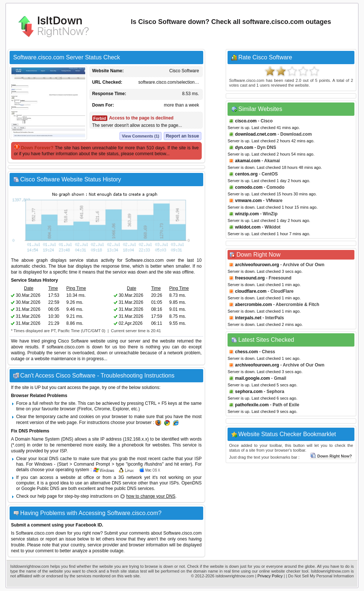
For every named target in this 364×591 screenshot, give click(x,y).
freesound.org (250, 278)
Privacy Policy (270, 576)
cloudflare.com (251, 291)
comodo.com (249, 187)
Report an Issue (183, 136)
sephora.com (249, 392)
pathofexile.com (252, 405)
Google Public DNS (40, 489)
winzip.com (247, 214)
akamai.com (248, 161)
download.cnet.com (256, 134)
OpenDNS (192, 483)
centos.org (246, 174)
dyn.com (244, 147)
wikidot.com (248, 227)
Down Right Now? (331, 456)
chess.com (246, 352)
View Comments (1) (140, 136)
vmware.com (248, 201)
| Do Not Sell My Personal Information (320, 576)
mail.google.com (252, 378)
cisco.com (246, 121)
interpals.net (248, 318)
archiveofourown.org (257, 265)
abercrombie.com (253, 305)
